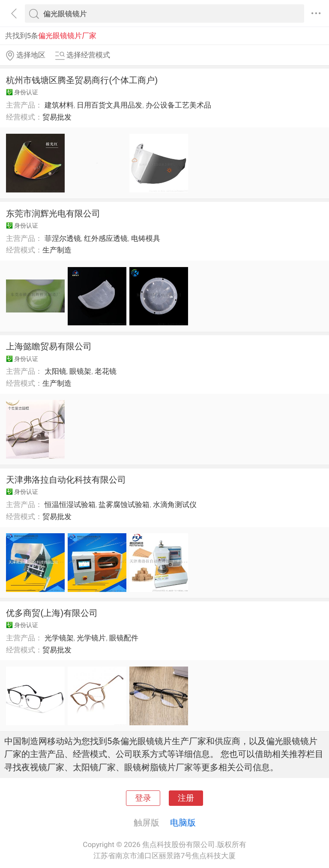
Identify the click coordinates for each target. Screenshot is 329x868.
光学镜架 (59, 638)
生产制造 (57, 250)
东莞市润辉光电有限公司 (53, 213)
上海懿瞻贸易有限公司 (49, 346)
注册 (186, 798)
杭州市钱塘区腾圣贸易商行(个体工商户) (82, 80)
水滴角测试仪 (175, 505)
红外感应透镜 (106, 238)
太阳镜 (55, 371)
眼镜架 (80, 371)
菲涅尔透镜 (63, 238)
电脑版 (183, 823)
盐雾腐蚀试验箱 (124, 505)
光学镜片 (91, 638)
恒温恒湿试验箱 (70, 505)
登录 (143, 798)
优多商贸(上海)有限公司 (52, 613)
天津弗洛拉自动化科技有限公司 (66, 480)
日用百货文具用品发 (109, 105)
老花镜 (106, 371)
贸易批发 (57, 117)
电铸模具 (146, 238)
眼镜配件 (124, 638)
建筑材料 (59, 105)
